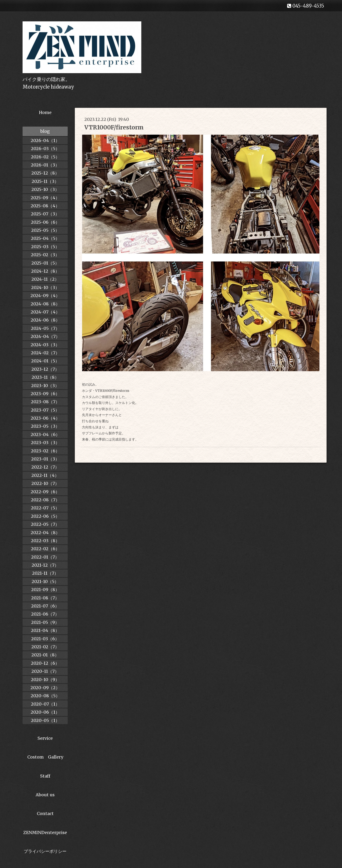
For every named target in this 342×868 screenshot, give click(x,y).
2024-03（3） (45, 345)
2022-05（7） (45, 524)
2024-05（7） (45, 328)
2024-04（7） (45, 336)
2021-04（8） (45, 630)
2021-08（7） (45, 598)
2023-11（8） (45, 377)
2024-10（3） (45, 287)
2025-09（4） (45, 198)
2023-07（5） (45, 410)
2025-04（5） (45, 238)
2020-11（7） (45, 671)
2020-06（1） (45, 712)
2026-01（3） (45, 165)
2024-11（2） (45, 279)
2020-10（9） (45, 680)
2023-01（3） (45, 459)
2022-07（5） (45, 508)
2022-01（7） (45, 557)
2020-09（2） (45, 688)
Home (45, 112)
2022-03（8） (45, 541)
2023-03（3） (45, 443)
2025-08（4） (45, 206)
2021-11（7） (45, 573)
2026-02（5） (45, 157)
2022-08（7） (45, 500)
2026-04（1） (45, 140)
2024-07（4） (45, 312)
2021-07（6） (45, 606)
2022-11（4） (45, 475)
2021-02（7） (45, 647)
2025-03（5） (45, 247)
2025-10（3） (45, 189)
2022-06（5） (45, 516)
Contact (45, 813)
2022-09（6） (45, 492)
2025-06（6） (45, 222)
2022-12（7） (45, 467)
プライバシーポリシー (45, 851)
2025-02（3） (45, 255)
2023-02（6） (45, 451)
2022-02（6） (45, 549)
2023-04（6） (45, 434)
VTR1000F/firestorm (114, 127)
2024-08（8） (45, 304)
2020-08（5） (45, 696)
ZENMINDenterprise (45, 832)
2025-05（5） (45, 230)
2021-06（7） (45, 614)
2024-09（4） (45, 296)
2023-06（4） (45, 418)
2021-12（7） (45, 565)
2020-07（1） (45, 704)
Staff (45, 776)
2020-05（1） (45, 720)
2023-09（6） (45, 394)
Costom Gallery (45, 757)
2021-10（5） (45, 581)
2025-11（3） (45, 181)
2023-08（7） (45, 402)
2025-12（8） (45, 173)
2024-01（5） (45, 361)
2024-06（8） (45, 320)
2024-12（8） (45, 271)
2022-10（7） (45, 483)
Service (45, 738)
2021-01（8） (45, 655)
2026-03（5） (45, 149)
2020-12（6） (45, 663)
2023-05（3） (45, 426)
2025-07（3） (45, 214)
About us (45, 795)
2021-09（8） (45, 590)
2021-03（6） (45, 639)
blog (45, 131)
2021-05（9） (45, 622)
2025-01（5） (45, 263)
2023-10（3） (45, 386)
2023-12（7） (45, 369)
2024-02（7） (45, 353)
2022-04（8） (45, 533)
